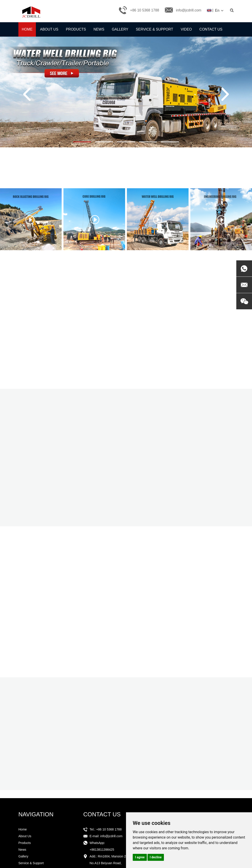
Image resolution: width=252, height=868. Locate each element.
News (99, 29)
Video (186, 29)
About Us (49, 29)
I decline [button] (156, 857)
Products (76, 29)
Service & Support (155, 29)
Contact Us (211, 29)
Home (27, 29)
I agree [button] (140, 857)
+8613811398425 (102, 850)
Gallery (120, 29)
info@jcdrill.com (189, 10)
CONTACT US (102, 814)
